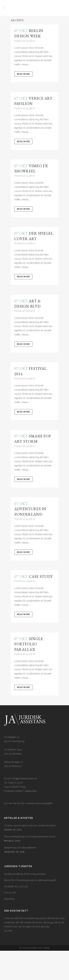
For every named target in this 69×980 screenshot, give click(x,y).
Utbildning (9, 899)
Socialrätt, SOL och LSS (16, 886)
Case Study (41, 576)
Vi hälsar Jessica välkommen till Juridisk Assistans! (30, 826)
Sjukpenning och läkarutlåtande (20, 848)
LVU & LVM (10, 893)
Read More (23, 74)
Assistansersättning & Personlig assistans (25, 874)
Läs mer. (8, 931)
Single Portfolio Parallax (29, 644)
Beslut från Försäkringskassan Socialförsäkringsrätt (30, 880)
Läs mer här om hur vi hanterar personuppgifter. (29, 803)
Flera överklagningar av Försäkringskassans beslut (30, 837)
